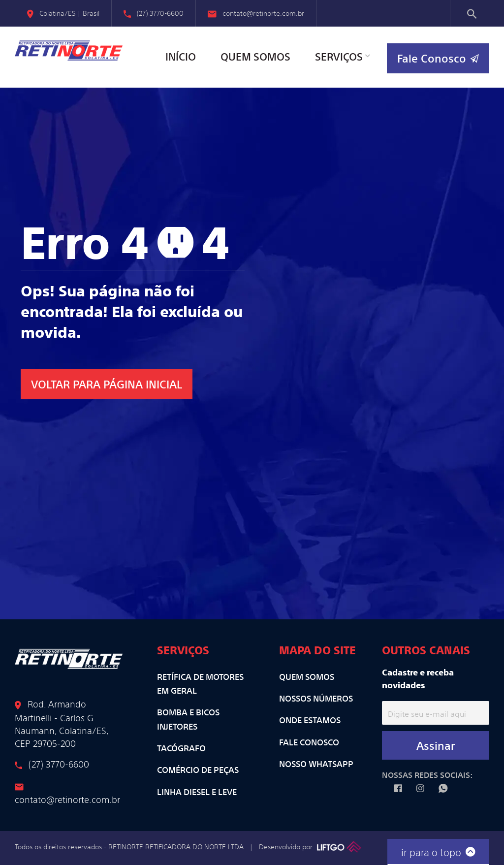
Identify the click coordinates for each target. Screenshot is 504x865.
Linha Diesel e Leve (197, 792)
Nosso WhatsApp (316, 764)
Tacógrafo (181, 748)
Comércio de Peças (198, 769)
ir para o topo (438, 851)
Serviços (339, 56)
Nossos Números (316, 698)
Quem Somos (255, 56)
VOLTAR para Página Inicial (107, 384)
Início (181, 56)
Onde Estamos (310, 720)
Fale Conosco (309, 742)
